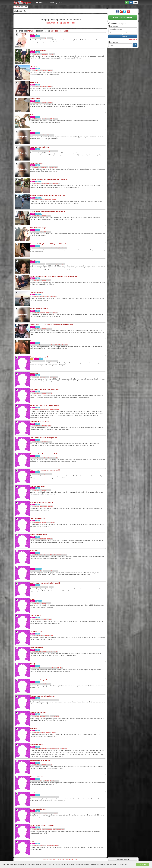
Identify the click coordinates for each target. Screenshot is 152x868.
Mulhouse (50, 38)
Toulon (56, 652)
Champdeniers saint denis (60, 555)
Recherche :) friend (37, 163)
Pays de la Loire (38, 571)
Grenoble (50, 103)
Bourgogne (37, 587)
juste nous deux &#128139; (40, 422)
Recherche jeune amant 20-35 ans (42, 825)
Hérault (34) (49, 361)
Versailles (52, 54)
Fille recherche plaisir (38, 486)
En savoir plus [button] (122, 864)
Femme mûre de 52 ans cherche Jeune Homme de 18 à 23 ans (51, 325)
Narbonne (55, 313)
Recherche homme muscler (40, 357)
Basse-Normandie (38, 200)
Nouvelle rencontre (37, 777)
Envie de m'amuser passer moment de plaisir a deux (48, 195)
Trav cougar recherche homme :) (41, 502)
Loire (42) (44, 474)
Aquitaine (36, 70)
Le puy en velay (53, 167)
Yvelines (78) (45, 54)
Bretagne (36, 135)
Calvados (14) (47, 200)
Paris (49, 216)
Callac (52, 135)
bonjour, (33, 841)
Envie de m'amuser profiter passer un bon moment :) (48, 179)
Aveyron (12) (45, 523)
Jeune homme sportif (38, 518)
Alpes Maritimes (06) (54, 668)
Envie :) (33, 599)
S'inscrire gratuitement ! (123, 17)
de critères (133, 40)
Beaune (51, 587)
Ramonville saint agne (59, 829)
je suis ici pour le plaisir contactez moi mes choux (47, 212)
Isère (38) (44, 103)
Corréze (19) (43, 845)
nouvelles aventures (37, 793)
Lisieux (54, 200)
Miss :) (32, 664)
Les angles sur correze (53, 845)
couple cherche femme (38, 712)
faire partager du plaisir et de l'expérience (44, 389)
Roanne (50, 474)
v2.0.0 (76, 859)
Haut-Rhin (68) (42, 38)
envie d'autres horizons (38, 809)
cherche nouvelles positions (40, 680)
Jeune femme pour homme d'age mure (43, 438)
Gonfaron (56, 797)
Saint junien (53, 296)
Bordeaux (50, 70)
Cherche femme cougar (38, 228)
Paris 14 (50, 393)
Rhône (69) (44, 426)
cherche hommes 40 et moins (40, 761)
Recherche (42, 3)
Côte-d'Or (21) (44, 587)
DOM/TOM (36, 377)
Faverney (55, 151)
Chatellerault (54, 458)
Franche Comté (38, 151)
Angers (56, 571)
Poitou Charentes (38, 458)
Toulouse (56, 119)
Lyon (50, 426)
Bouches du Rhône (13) (54, 248)
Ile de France (37, 54)
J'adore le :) (34, 66)
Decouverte (34, 373)
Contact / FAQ (61, 859)
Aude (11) (49, 313)
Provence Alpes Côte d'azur (41, 248)
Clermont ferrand (54, 409)
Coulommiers (56, 183)
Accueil (17, 7)
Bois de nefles (54, 377)
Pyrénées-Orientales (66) (52, 264)
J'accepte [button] (142, 865)
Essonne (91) (45, 442)
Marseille (64, 248)
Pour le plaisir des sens (38, 50)
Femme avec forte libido (38, 535)
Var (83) (51, 652)
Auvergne (36, 167)
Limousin (36, 296)
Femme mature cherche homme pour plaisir (45, 470)
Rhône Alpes (37, 103)
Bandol (56, 813)
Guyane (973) (44, 506)
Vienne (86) (47, 458)
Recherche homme (37, 648)
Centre (35, 700)
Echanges (34, 34)
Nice (61, 668)
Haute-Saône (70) (47, 151)
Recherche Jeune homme (39, 308)
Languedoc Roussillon (39, 264)
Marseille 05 (65, 345)
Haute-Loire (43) (44, 167)
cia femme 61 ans (36, 631)
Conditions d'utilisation (49, 859)
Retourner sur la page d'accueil (60, 23)
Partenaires (70, 859)
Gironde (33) (43, 70)
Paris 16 (50, 329)
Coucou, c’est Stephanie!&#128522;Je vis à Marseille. (49, 244)
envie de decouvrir (37, 744)
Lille (52, 636)
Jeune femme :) (35, 615)
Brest (49, 232)
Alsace (35, 38)
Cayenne (50, 506)
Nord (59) (47, 636)
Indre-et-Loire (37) (43, 700)
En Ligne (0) (56, 3)
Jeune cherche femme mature (40, 341)
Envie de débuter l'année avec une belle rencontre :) (48, 454)
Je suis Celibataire (37, 292)
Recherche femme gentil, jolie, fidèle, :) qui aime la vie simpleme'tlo (53, 276)
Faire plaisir (34, 82)
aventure (33, 260)
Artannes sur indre (53, 700)
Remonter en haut (123, 860)
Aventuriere (34, 551)
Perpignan (62, 264)
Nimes (54, 732)
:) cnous (33, 567)
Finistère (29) (43, 232)
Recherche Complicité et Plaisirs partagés (45, 405)
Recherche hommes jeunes (40, 147)
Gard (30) (49, 732)
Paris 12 (50, 765)
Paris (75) (44, 216)
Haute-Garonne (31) (47, 119)
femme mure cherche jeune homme (42, 696)
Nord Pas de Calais (38, 636)
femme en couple (36, 131)
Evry (51, 442)
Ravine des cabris (54, 716)
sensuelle (33, 728)
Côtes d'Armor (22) (44, 135)
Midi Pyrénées (37, 119)
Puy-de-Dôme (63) (44, 409)
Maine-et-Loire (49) (48, 571)
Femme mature (35, 99)
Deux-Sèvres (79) (48, 555)
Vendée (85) (46, 781)
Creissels (52, 523)
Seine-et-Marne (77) (46, 183)
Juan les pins (64, 749)
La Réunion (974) (44, 377)
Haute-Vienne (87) (44, 296)
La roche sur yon (55, 781)
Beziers (55, 361)
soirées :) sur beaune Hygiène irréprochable (45, 583)
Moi (31, 115)
